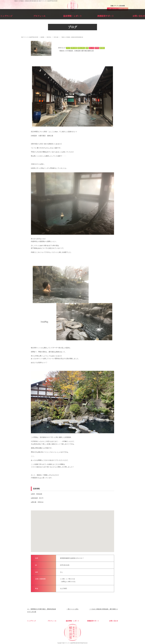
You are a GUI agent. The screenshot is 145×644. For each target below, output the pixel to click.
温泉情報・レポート (72, 16)
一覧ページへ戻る (72, 609)
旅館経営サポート (96, 16)
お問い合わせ (120, 16)
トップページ (25, 16)
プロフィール (49, 16)
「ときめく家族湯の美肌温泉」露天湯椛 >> (103, 609)
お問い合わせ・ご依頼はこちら (118, 9)
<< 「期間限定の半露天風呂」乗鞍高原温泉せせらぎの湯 (42, 611)
